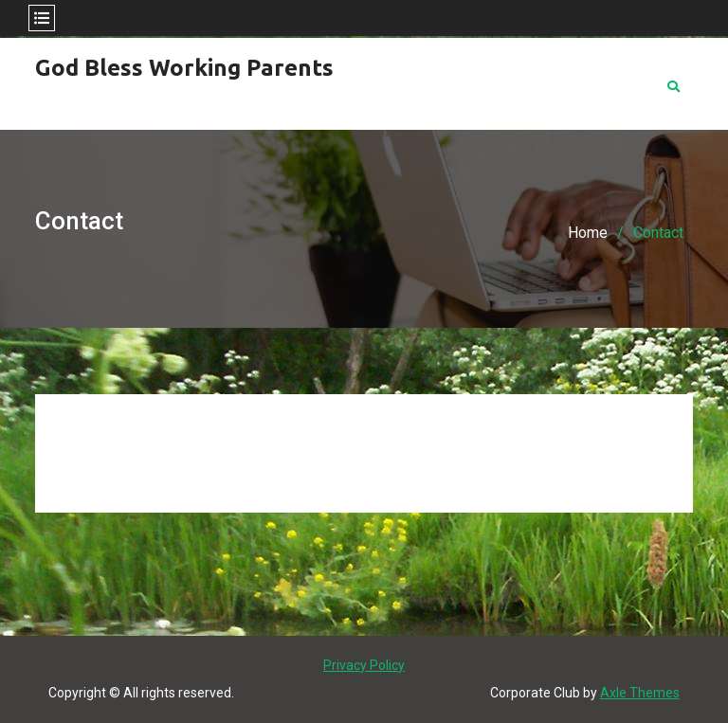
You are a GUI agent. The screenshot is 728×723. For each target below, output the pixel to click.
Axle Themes (640, 693)
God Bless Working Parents (184, 68)
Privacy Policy (364, 665)
